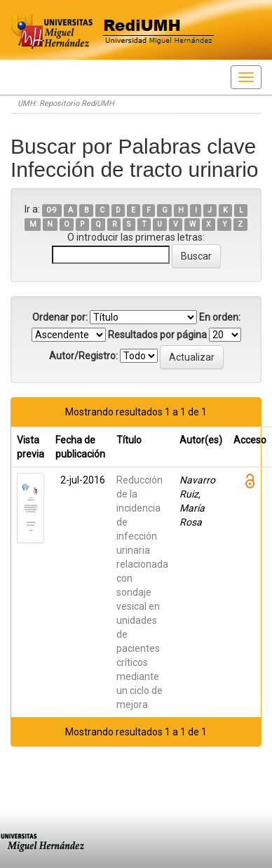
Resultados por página (157, 335)
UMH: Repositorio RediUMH (66, 104)
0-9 (52, 210)
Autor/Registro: (83, 356)
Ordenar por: (60, 317)
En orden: (220, 317)
